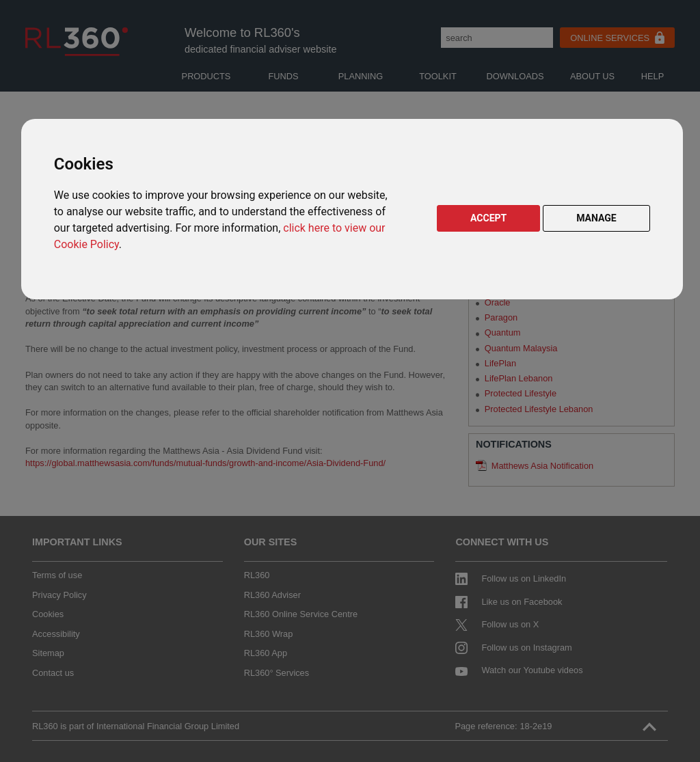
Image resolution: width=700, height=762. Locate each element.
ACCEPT (488, 218)
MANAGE (596, 218)
